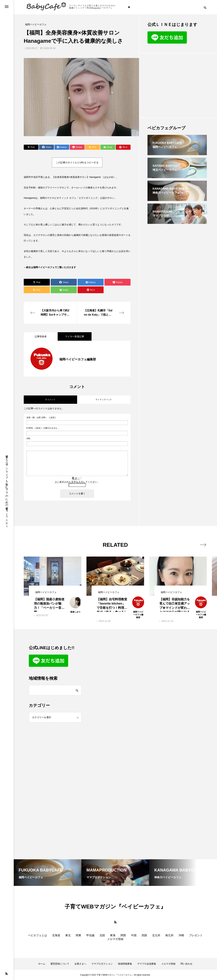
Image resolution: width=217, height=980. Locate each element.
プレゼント (196, 935)
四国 (144, 935)
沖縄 (181, 935)
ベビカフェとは (37, 935)
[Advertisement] (177, 86)
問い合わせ (186, 964)
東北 (68, 935)
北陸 (102, 935)
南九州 (169, 935)
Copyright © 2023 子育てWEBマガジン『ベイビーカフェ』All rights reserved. (115, 975)
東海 (113, 935)
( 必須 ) (41, 418)
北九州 (156, 935)
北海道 (56, 935)
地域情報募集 (125, 964)
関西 (123, 935)
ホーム (42, 964)
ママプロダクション (102, 964)
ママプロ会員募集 (147, 964)
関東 (78, 935)
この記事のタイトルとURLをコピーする (77, 162)
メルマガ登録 (115, 939)
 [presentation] (203, 545)
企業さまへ (80, 964)
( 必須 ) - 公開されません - (43, 428)
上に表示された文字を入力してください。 (77, 482)
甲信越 (90, 935)
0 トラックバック (104, 400)
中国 (134, 935)
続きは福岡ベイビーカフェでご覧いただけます (51, 267)
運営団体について (60, 964)
